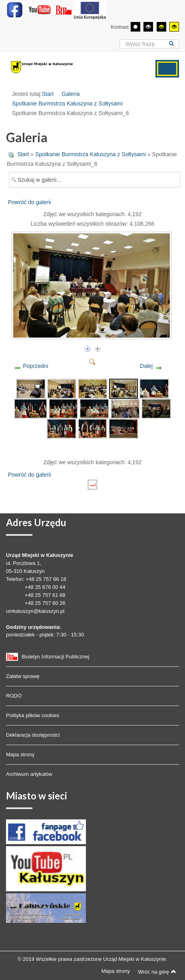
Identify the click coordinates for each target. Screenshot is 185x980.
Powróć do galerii (29, 202)
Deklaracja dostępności (33, 735)
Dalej (146, 366)
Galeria (71, 94)
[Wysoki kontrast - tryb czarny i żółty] (161, 27)
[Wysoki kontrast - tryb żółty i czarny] (174, 27)
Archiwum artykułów (29, 774)
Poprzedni (35, 366)
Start (48, 94)
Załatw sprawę (23, 676)
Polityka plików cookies (33, 715)
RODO (14, 696)
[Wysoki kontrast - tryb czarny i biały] (148, 27)
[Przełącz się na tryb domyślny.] (135, 27)
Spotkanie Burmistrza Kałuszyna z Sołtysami (67, 103)
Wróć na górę (157, 972)
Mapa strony (20, 754)
